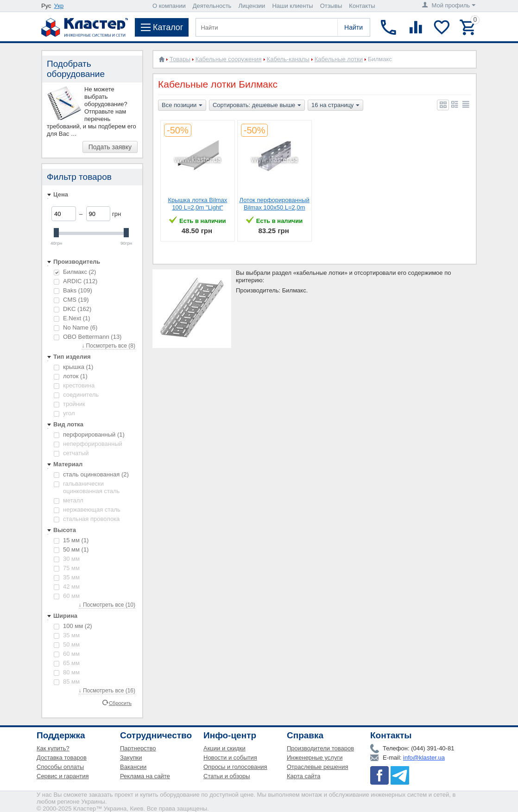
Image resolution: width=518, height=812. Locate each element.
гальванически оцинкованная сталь (87, 487)
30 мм (67, 559)
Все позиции (182, 106)
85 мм (67, 682)
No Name (76, 327)
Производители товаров (320, 748)
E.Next (72, 318)
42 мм (67, 587)
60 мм (67, 596)
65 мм (67, 663)
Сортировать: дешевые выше (257, 106)
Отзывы (331, 6)
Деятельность (212, 6)
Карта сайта (303, 776)
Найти (354, 27)
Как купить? (53, 748)
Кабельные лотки (339, 59)
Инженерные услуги (315, 758)
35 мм (67, 577)
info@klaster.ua (424, 758)
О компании (169, 6)
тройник (69, 404)
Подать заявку (110, 147)
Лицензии (252, 6)
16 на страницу (335, 106)
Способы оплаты (60, 767)
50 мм (71, 549)
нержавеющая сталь (87, 510)
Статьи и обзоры (227, 776)
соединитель (76, 395)
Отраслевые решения (318, 767)
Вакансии (133, 767)
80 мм (67, 672)
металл (69, 500)
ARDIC (76, 281)
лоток (71, 376)
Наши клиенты (292, 6)
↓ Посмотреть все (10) (107, 605)
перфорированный (89, 435)
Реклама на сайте (145, 776)
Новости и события (230, 758)
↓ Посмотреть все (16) (107, 691)
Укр (59, 6)
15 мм (71, 540)
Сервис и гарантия (63, 776)
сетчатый (71, 453)
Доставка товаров (62, 758)
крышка (73, 367)
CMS (71, 300)
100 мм (73, 626)
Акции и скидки (224, 748)
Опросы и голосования (235, 767)
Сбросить (120, 703)
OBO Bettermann (88, 337)
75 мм (67, 568)
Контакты (362, 6)
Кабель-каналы (288, 59)
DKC (73, 309)
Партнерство (138, 748)
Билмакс (75, 272)
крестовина (74, 385)
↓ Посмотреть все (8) (108, 346)
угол (64, 413)
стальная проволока (87, 519)
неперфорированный (88, 444)
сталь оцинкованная (91, 474)
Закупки (131, 758)
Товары (180, 59)
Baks (73, 290)
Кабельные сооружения (229, 59)
